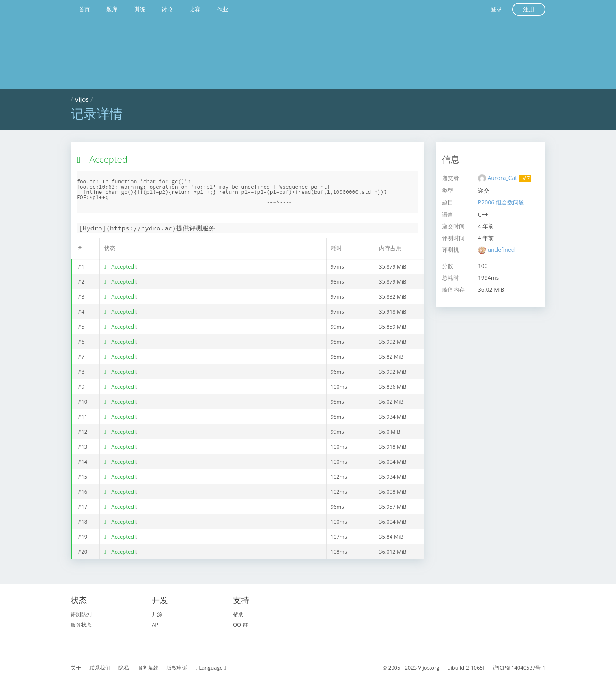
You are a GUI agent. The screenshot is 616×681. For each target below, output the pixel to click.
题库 (112, 9)
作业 (222, 9)
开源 (157, 614)
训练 (140, 9)
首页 (84, 9)
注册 (529, 9)
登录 (496, 9)
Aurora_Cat (503, 178)
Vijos (82, 99)
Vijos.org (429, 668)
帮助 (238, 614)
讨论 (167, 9)
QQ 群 (240, 625)
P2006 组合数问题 (501, 202)
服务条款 (148, 668)
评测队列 (81, 614)
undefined (501, 250)
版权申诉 (177, 668)
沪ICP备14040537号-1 (519, 668)
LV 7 (525, 178)
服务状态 (81, 625)
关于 (76, 668)
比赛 (195, 9)
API (156, 625)
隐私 (124, 668)
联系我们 (100, 668)
